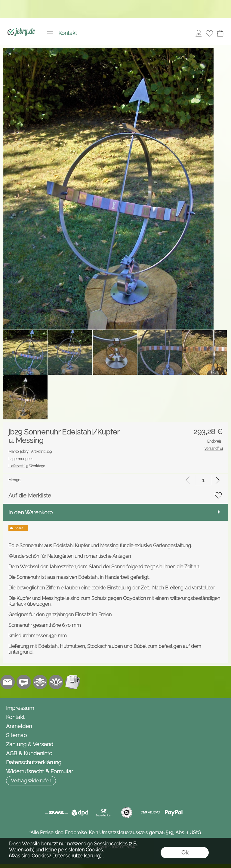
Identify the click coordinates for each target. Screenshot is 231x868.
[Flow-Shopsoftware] (56, 682)
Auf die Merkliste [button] (30, 496)
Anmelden (19, 726)
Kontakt (68, 33)
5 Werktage (27, 466)
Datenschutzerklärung (34, 762)
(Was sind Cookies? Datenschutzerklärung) (55, 856)
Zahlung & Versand (30, 744)
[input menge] (203, 480)
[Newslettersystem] (72, 682)
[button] (50, 33)
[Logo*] (21, 24)
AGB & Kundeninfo (29, 753)
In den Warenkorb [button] (31, 512)
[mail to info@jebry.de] (8, 682)
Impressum (20, 708)
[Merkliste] (209, 33)
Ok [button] (185, 852)
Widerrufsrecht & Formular (40, 771)
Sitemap (16, 735)
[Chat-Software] (24, 682)
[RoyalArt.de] (40, 682)
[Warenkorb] (220, 33)
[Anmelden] (199, 33)
